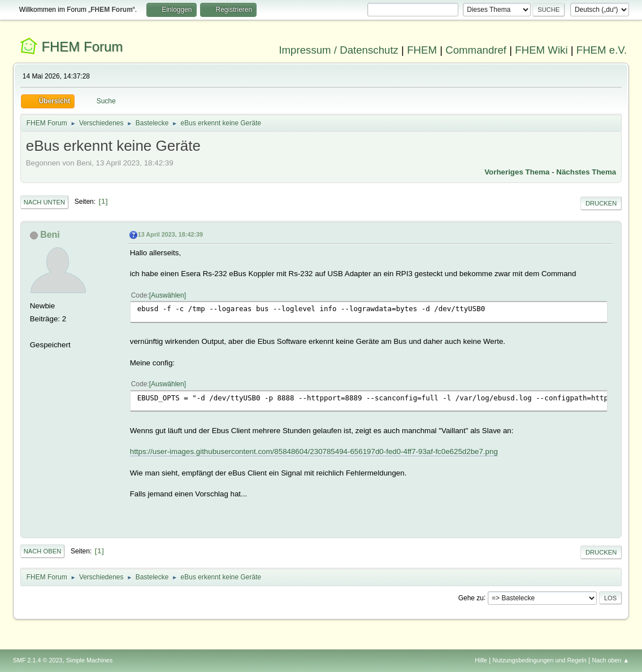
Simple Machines (89, 660)
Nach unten (44, 202)
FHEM (422, 50)
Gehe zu (471, 597)
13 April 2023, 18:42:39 (170, 234)
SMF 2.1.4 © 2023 (38, 660)
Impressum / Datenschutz (339, 50)
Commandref (476, 50)
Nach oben (43, 551)
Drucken (601, 203)
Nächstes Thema (586, 172)
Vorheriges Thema (517, 172)
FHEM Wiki (541, 50)
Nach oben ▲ (610, 660)
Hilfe (481, 660)
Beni (50, 235)
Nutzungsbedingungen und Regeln (540, 660)
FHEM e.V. (602, 50)
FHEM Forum (82, 47)
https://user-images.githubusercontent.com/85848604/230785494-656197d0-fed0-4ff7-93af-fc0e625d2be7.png (314, 451)
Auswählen (168, 295)
